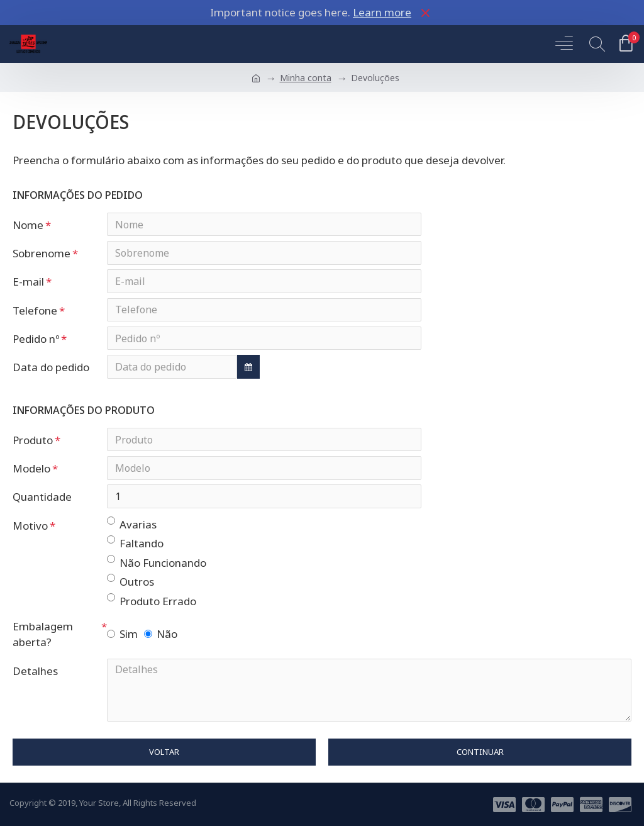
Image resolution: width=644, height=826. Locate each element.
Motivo (30, 529)
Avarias (132, 528)
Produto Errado (152, 605)
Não (161, 638)
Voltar (164, 756)
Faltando (135, 547)
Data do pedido (51, 370)
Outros (130, 585)
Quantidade (42, 500)
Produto (33, 443)
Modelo (31, 472)
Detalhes (35, 675)
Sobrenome (42, 254)
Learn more (382, 12)
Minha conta (306, 78)
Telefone (35, 312)
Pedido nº (36, 341)
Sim (122, 638)
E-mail (28, 283)
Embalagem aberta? (43, 638)
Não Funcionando (157, 566)
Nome (28, 225)
